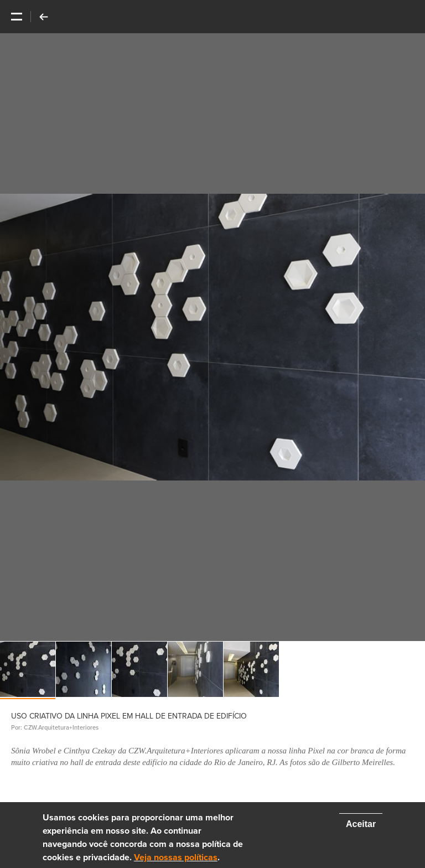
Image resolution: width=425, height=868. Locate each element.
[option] (212, 337)
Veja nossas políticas (176, 857)
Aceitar (361, 824)
